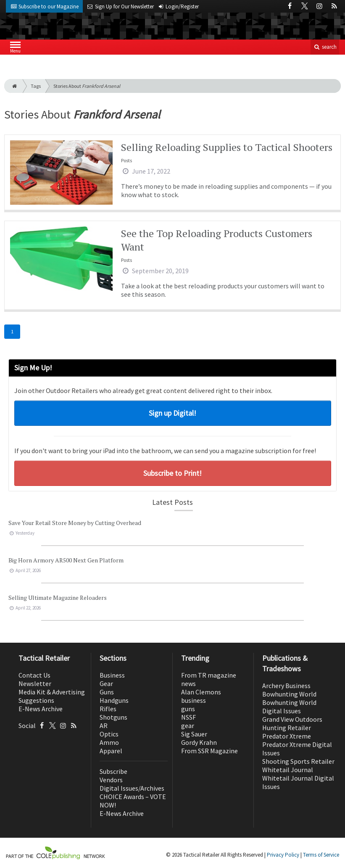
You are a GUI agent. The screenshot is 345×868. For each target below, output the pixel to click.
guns (188, 709)
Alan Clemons (201, 692)
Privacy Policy (283, 855)
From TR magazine (209, 675)
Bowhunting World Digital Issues (289, 707)
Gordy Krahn (199, 742)
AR (104, 726)
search (325, 47)
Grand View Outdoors (292, 719)
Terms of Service (321, 855)
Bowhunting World (289, 694)
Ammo (109, 742)
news (188, 683)
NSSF (188, 717)
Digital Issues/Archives (132, 788)
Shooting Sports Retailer (298, 761)
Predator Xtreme (287, 736)
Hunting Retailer (287, 728)
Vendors (111, 780)
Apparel (111, 751)
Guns (107, 692)
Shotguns (113, 717)
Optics (109, 734)
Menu (15, 49)
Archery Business (286, 686)
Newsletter (35, 683)
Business (112, 675)
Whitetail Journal (288, 770)
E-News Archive (41, 709)
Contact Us (34, 675)
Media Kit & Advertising (52, 692)
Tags (36, 86)
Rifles (108, 709)
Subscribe (113, 771)
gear (188, 726)
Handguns (114, 700)
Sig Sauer (194, 734)
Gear (106, 683)
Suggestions (36, 700)
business (194, 700)
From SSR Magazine (209, 751)
